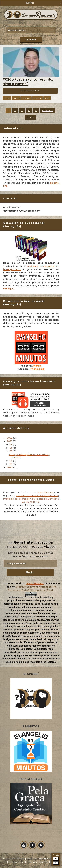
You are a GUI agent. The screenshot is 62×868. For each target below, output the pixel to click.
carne (16, 98)
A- (56, 863)
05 (11, 451)
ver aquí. (8, 289)
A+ (56, 859)
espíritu (38, 98)
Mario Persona (45, 492)
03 (11, 461)
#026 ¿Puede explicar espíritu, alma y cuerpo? (28, 82)
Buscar (31, 40)
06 (11, 448)
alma (7, 98)
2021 (10, 441)
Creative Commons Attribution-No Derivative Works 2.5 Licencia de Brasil (32, 588)
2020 (10, 467)
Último (30, 117)
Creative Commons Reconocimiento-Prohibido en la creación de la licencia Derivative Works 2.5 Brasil (31, 499)
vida (47, 98)
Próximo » (48, 110)
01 (11, 464)
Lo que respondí (12, 583)
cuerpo (26, 98)
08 (11, 444)
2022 (10, 438)
